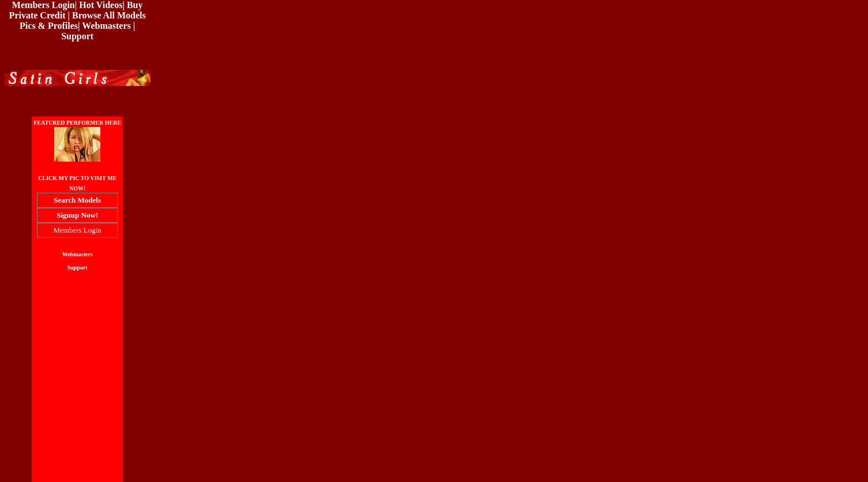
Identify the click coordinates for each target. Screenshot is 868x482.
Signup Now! (77, 215)
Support (77, 36)
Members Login (44, 5)
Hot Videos (101, 5)
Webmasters (106, 26)
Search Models (77, 200)
